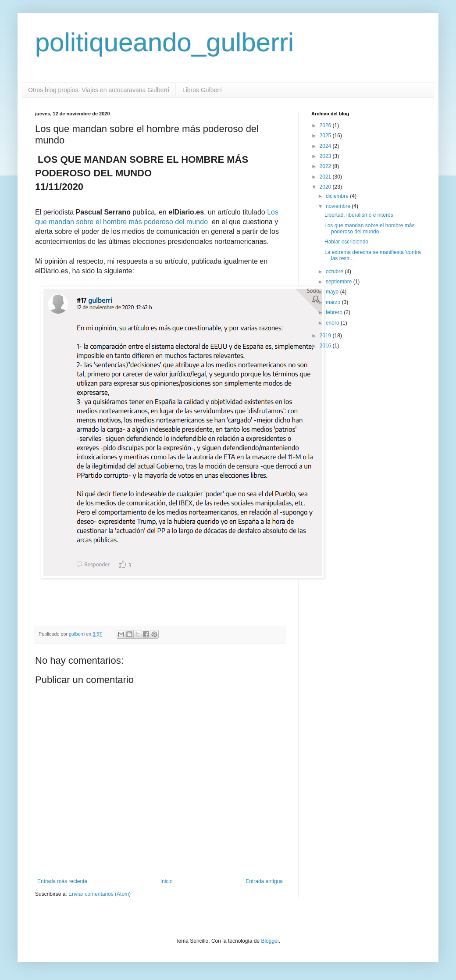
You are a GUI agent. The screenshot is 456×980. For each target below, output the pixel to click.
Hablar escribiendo (346, 242)
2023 (326, 156)
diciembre (338, 196)
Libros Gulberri (203, 90)
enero (333, 323)
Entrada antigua (264, 881)
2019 (326, 336)
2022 (326, 166)
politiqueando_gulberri (164, 42)
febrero (335, 312)
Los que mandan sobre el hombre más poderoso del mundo (369, 229)
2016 (326, 346)
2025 (326, 136)
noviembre (339, 206)
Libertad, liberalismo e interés (359, 215)
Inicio (167, 881)
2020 (326, 187)
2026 (326, 125)
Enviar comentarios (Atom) (100, 894)
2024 (326, 146)
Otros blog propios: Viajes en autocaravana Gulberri (99, 90)
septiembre (340, 282)
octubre (335, 272)
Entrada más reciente (62, 881)
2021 (326, 177)
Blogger (270, 941)
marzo (334, 302)
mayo (333, 292)
